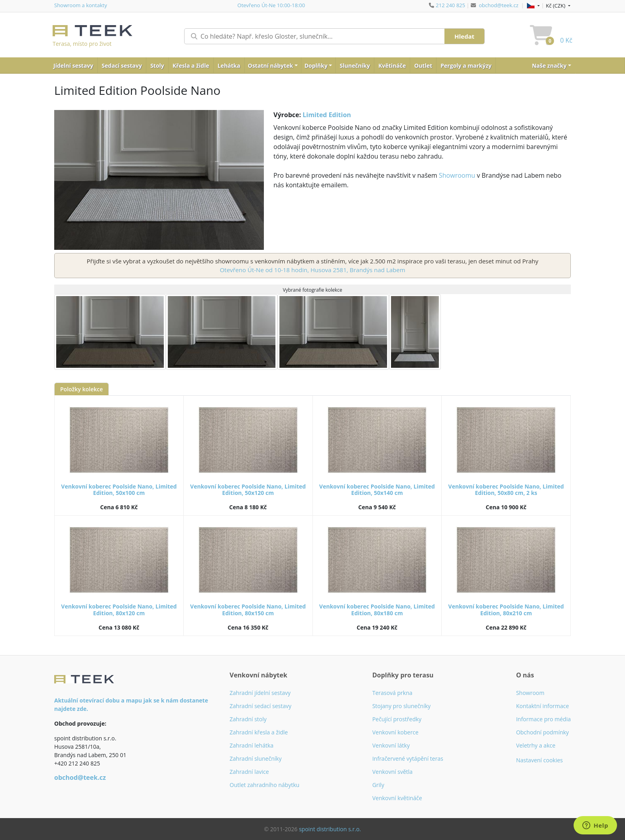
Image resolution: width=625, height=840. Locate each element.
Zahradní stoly (248, 719)
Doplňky (316, 66)
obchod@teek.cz (498, 5)
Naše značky (549, 66)
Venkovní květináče (397, 798)
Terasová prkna (392, 693)
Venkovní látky (391, 745)
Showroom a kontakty (81, 5)
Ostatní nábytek (270, 66)
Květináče (392, 66)
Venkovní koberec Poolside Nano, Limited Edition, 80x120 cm (119, 610)
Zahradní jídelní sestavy (260, 693)
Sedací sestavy (122, 66)
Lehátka (229, 66)
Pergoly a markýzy (466, 66)
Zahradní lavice (249, 772)
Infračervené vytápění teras (408, 759)
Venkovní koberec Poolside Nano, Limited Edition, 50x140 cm (377, 490)
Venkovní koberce (395, 732)
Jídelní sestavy (73, 66)
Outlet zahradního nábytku (264, 785)
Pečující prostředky (397, 719)
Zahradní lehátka (252, 745)
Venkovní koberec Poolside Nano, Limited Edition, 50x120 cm (248, 490)
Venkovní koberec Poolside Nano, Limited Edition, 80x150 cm (248, 610)
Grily (378, 785)
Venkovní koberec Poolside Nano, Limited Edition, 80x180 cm (377, 610)
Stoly (157, 66)
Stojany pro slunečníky (401, 706)
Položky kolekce (82, 389)
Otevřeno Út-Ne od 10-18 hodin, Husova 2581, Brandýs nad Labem (312, 270)
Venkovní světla (392, 772)
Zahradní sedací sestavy (260, 706)
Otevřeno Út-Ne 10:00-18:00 (271, 5)
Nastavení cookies (540, 760)
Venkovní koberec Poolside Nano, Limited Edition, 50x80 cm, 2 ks (506, 490)
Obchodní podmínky (543, 732)
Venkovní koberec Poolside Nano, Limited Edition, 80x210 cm (506, 610)
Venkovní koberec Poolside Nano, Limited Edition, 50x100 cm (119, 490)
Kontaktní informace (543, 706)
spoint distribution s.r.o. (330, 829)
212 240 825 (450, 5)
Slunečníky (355, 66)
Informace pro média (543, 719)
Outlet (423, 66)
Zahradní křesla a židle (259, 732)
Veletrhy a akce (536, 745)
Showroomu (457, 175)
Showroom (530, 693)
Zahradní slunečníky (256, 759)
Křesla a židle (191, 66)
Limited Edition (327, 115)
